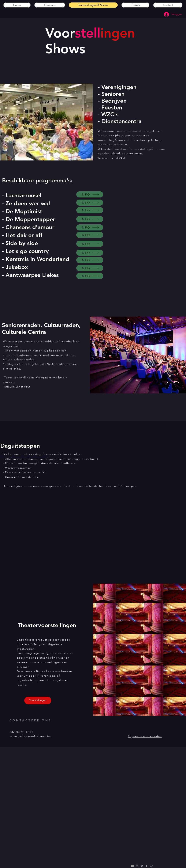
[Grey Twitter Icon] (142, 866)
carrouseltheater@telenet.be (30, 736)
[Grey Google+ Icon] (151, 866)
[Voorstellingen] (38, 701)
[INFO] (90, 194)
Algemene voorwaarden (145, 736)
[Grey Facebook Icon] (147, 866)
